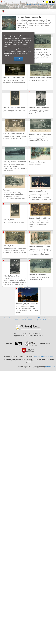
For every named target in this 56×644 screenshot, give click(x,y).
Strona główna (8, 318)
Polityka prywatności (41, 320)
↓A (32, 2)
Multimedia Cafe (50, 367)
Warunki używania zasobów (36, 5)
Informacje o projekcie (22, 318)
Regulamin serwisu (27, 320)
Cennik (33, 318)
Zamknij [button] (18, 59)
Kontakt (16, 320)
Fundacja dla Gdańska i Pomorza (43, 356)
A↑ (39, 2)
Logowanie (50, 5)
